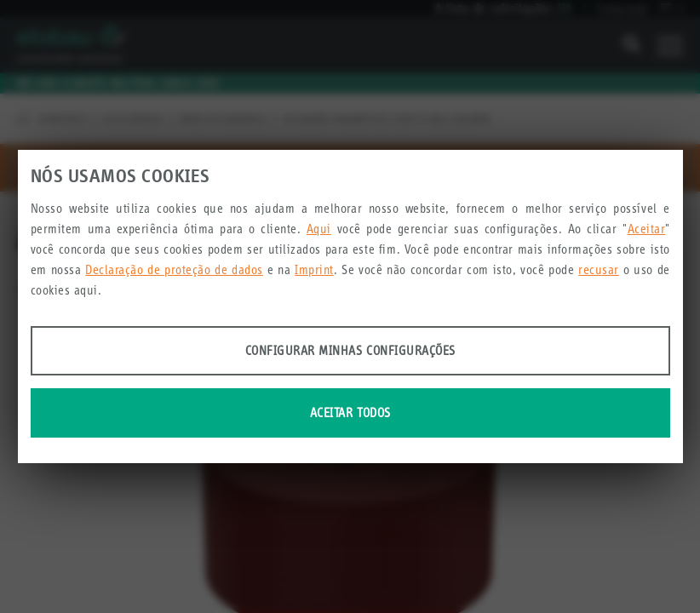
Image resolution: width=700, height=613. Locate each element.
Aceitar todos (350, 412)
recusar (599, 269)
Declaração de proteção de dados (174, 269)
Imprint (314, 269)
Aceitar (647, 229)
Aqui (319, 229)
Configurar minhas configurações (350, 350)
